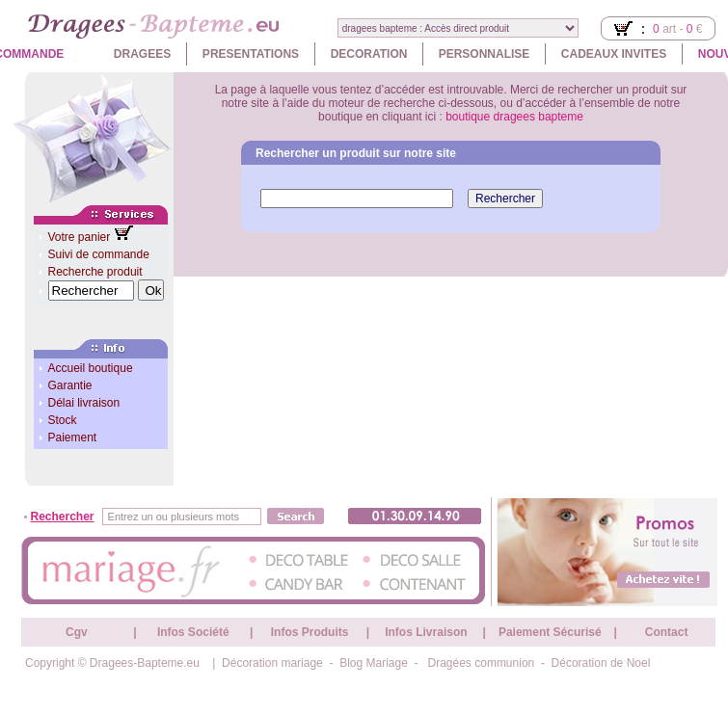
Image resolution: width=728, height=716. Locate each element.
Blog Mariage (374, 663)
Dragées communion (482, 663)
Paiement (73, 438)
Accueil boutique (91, 368)
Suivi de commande (99, 254)
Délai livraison (84, 403)
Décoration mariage (272, 663)
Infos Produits (310, 632)
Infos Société (193, 632)
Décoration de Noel (601, 663)
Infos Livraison (426, 632)
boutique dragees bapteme (514, 117)
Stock (63, 420)
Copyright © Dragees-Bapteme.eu (112, 663)
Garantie (70, 385)
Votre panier (81, 237)
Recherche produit (95, 272)
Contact (667, 632)
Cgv (77, 632)
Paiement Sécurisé (550, 632)
